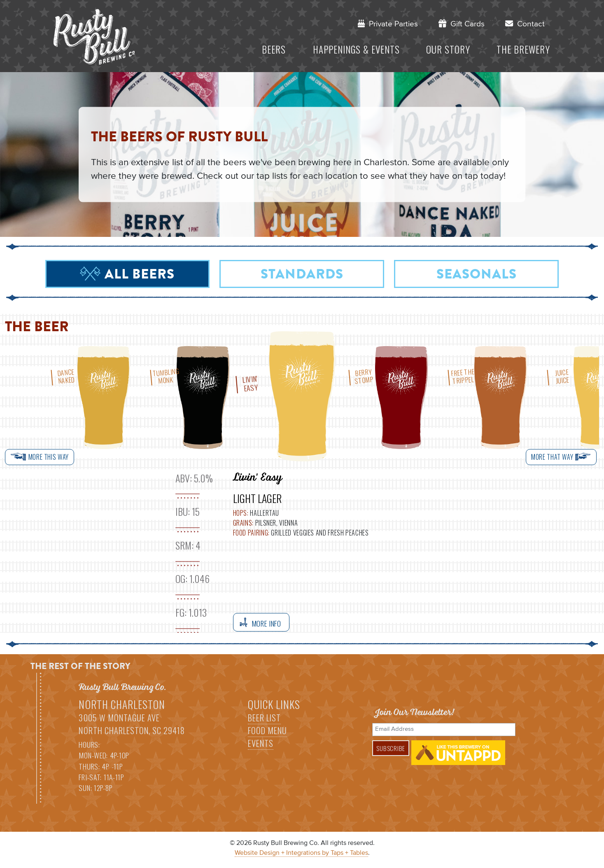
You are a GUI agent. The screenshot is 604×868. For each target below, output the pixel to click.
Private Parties (388, 24)
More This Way (40, 457)
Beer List (264, 718)
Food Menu (267, 730)
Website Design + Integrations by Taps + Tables (301, 853)
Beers (274, 49)
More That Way (561, 457)
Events (261, 743)
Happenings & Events (356, 49)
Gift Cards (462, 24)
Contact (525, 24)
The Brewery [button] (523, 49)
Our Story (448, 49)
